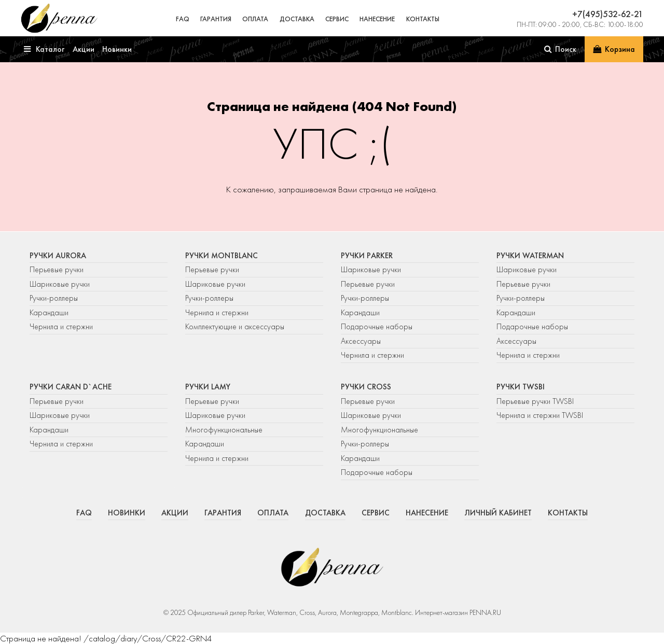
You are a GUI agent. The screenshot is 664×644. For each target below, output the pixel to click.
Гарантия (216, 19)
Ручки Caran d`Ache (71, 387)
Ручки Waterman (530, 256)
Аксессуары (361, 341)
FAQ (183, 19)
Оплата (255, 19)
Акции (175, 513)
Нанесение (377, 19)
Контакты (423, 19)
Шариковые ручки (60, 284)
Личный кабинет (498, 513)
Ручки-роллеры (54, 298)
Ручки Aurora (58, 256)
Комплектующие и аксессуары (235, 327)
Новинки (127, 513)
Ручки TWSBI (521, 387)
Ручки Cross (366, 387)
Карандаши (49, 313)
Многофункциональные (225, 430)
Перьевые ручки (57, 270)
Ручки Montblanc (222, 256)
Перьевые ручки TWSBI (535, 401)
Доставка (297, 19)
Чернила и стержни (61, 327)
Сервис (337, 19)
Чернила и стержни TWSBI (540, 415)
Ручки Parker (367, 256)
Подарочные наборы (377, 327)
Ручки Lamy (208, 387)
